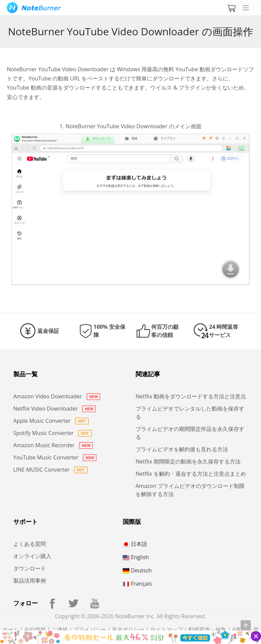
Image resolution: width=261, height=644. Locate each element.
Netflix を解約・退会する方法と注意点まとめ (191, 474)
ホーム (11, 629)
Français (137, 584)
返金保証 (48, 331)
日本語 (135, 544)
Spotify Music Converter (53, 433)
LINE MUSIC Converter (50, 470)
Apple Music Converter (51, 421)
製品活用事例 (30, 581)
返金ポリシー (128, 629)
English (136, 557)
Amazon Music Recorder (53, 445)
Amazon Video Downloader (57, 396)
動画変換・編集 (207, 629)
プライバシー (90, 629)
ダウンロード (30, 568)
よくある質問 (30, 544)
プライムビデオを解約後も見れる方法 (182, 449)
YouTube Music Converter (55, 457)
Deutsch (137, 570)
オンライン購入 (32, 556)
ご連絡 (60, 629)
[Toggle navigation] (246, 8)
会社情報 (35, 629)
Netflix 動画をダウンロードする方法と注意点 (191, 396)
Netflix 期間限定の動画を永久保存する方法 (188, 461)
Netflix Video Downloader (55, 409)
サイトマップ (167, 629)
